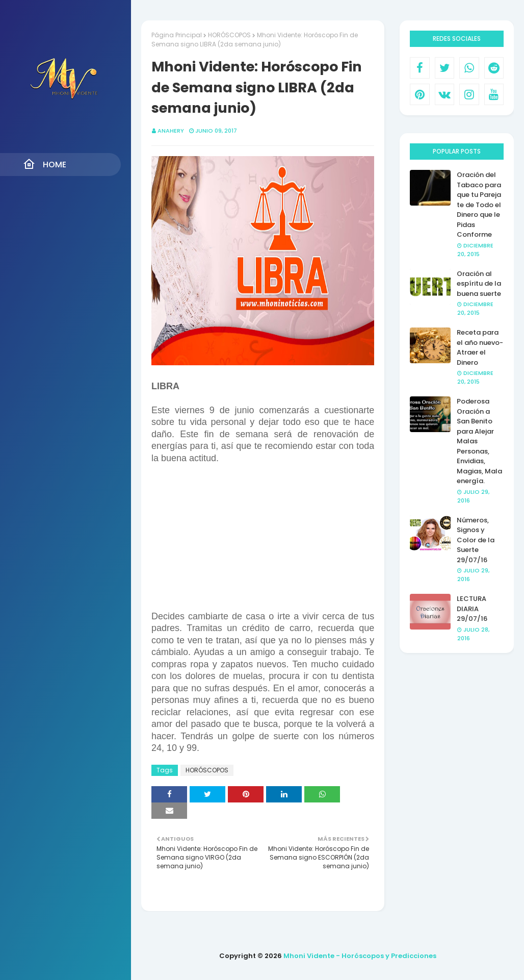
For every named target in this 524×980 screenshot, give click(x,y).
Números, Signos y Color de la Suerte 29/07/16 (476, 540)
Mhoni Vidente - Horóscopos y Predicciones (360, 956)
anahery (171, 131)
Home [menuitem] (45, 164)
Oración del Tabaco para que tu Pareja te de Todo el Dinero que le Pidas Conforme (479, 205)
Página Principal (177, 35)
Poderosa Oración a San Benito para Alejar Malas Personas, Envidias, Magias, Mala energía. (479, 441)
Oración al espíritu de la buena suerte (479, 284)
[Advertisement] (263, 536)
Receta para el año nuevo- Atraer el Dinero (480, 347)
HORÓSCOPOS (229, 35)
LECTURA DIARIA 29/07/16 (472, 609)
